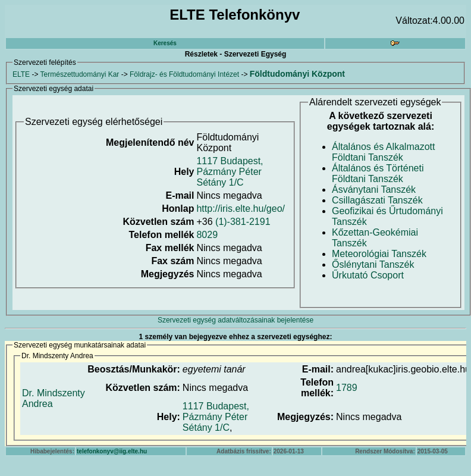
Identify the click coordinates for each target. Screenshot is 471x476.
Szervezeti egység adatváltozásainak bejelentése (235, 320)
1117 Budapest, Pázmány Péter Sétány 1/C (230, 172)
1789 (347, 388)
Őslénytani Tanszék (373, 264)
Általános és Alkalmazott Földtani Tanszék (383, 152)
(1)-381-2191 (243, 222)
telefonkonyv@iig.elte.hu (112, 451)
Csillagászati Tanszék (377, 200)
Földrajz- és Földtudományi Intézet (184, 74)
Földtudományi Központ (297, 74)
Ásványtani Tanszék (374, 190)
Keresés (165, 43)
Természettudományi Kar (80, 74)
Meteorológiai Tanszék (379, 254)
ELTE (21, 74)
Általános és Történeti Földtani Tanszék (378, 173)
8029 (207, 235)
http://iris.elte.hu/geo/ (241, 209)
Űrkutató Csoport (368, 275)
